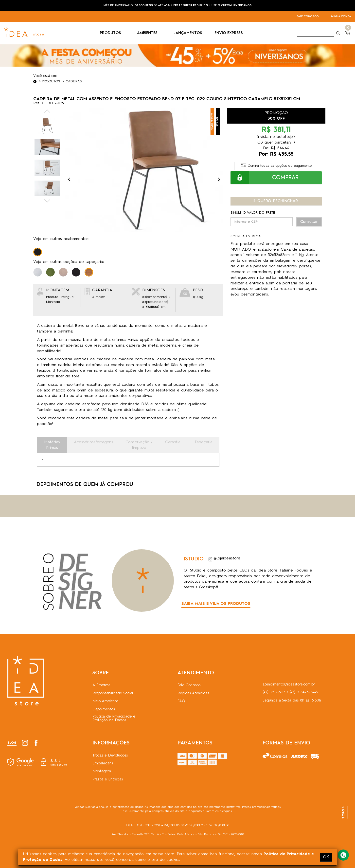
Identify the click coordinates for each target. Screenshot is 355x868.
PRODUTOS (112, 33)
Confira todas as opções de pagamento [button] (276, 166)
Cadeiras (74, 81)
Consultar (309, 222)
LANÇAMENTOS (188, 33)
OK (326, 857)
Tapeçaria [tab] (204, 442)
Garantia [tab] (173, 442)
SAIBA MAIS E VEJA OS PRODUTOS (216, 604)
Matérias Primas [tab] (52, 445)
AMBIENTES (149, 33)
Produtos (51, 81)
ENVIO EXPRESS (229, 33)
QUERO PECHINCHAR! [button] (276, 201)
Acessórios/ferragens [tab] (94, 442)
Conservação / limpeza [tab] (139, 445)
